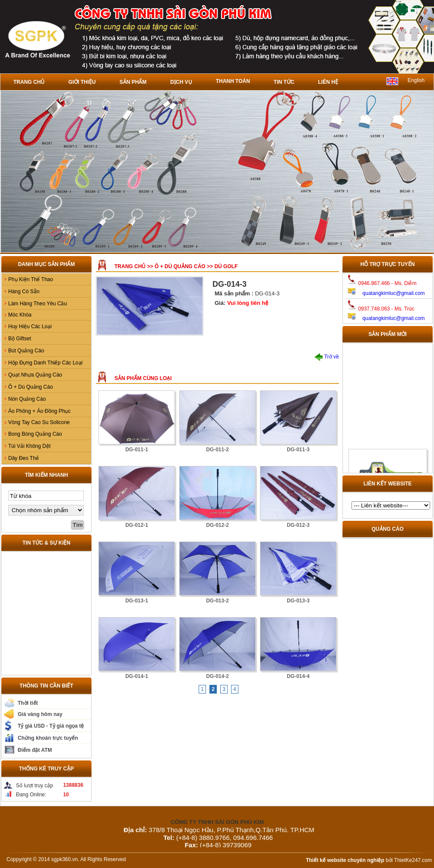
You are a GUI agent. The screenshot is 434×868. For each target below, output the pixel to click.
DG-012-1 (137, 525)
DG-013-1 (137, 601)
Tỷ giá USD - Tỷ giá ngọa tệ (51, 726)
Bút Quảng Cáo (26, 351)
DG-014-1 (137, 676)
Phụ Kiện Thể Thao (31, 279)
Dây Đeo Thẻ (24, 458)
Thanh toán (233, 81)
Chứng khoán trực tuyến (48, 738)
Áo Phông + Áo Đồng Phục (39, 411)
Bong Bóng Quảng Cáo (35, 434)
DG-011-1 (137, 450)
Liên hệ (328, 82)
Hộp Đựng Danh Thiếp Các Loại (45, 363)
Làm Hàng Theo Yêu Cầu (38, 304)
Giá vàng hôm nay (40, 714)
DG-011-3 (298, 450)
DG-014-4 (298, 676)
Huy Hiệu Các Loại (30, 326)
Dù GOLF (226, 266)
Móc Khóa (20, 315)
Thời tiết (28, 703)
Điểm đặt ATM (35, 750)
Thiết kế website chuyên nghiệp (345, 860)
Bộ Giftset (20, 339)
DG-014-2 (217, 676)
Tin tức (284, 82)
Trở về (327, 357)
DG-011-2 (217, 450)
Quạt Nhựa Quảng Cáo (35, 375)
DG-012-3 (298, 525)
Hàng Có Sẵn (24, 291)
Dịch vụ (181, 82)
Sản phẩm (133, 82)
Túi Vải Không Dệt (29, 446)
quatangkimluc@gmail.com (393, 293)
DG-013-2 (217, 601)
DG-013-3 (298, 601)
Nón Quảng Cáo (27, 399)
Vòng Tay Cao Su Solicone (39, 422)
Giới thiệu (82, 82)
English (416, 80)
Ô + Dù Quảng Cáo (30, 387)
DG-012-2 (217, 525)
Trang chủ (29, 82)
